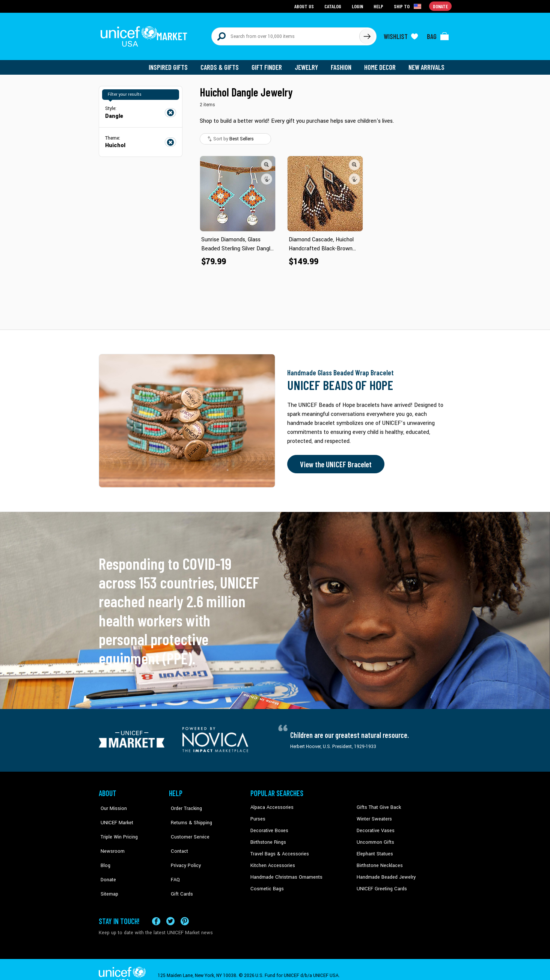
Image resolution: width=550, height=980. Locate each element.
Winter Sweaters (373, 815)
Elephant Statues (374, 849)
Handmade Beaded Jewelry (384, 872)
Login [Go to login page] (358, 6)
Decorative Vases (375, 827)
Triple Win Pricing (117, 827)
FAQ (173, 861)
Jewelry (309, 64)
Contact (177, 838)
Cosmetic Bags (266, 884)
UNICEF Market (114, 815)
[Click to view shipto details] (409, 6)
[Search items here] (286, 35)
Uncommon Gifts (375, 838)
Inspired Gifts (174, 64)
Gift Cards (179, 872)
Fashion (343, 64)
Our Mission (112, 804)
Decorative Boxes (268, 827)
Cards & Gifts (224, 64)
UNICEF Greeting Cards (380, 884)
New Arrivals (427, 64)
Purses (258, 815)
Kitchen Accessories (271, 861)
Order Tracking (184, 804)
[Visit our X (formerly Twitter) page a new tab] (170, 909)
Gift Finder (270, 64)
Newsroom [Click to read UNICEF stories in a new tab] (110, 838)
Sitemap (107, 872)
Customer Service (187, 827)
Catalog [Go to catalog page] (334, 6)
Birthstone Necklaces (378, 861)
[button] (267, 161)
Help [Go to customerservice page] (379, 6)
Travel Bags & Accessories (278, 849)
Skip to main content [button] (275, 0)
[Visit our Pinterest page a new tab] (185, 909)
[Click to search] (367, 35)
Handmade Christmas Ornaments (285, 872)
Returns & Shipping (189, 815)
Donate (106, 861)
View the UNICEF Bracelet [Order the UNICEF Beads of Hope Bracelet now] (334, 461)
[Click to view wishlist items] (401, 35)
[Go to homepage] (146, 35)
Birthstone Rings (268, 838)
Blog (104, 849)
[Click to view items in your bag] (438, 35)
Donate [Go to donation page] (441, 6)
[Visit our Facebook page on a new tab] (156, 909)
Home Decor (381, 64)
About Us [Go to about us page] (305, 6)
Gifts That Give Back (377, 804)
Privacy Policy (183, 849)
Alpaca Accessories (271, 804)
